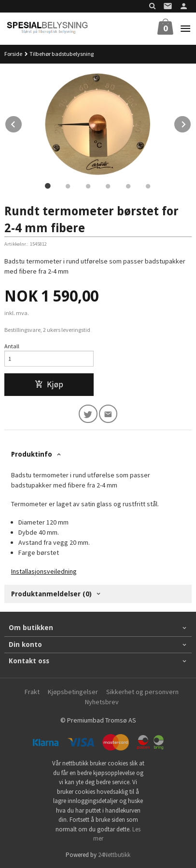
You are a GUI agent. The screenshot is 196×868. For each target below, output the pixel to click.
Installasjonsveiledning (44, 571)
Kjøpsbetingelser (73, 692)
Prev (22, 123)
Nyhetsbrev (102, 702)
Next (191, 123)
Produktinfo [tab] (32, 454)
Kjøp (49, 384)
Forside (13, 54)
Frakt (32, 692)
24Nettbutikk (114, 855)
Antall (12, 346)
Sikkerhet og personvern (142, 692)
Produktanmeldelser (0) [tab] (51, 594)
